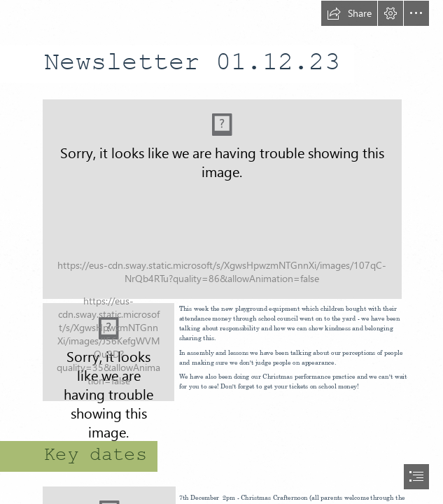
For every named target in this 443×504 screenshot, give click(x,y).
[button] (349, 13)
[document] (221, 252)
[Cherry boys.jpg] (108, 352)
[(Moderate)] (221, 198)
